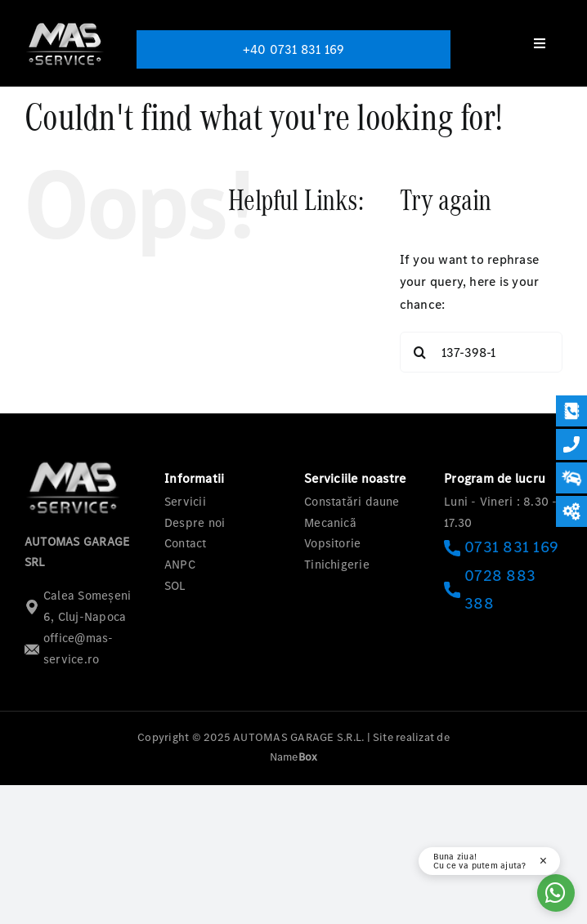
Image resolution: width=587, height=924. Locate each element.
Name (294, 757)
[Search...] (481, 352)
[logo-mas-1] (65, 22)
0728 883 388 (490, 589)
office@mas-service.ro (69, 649)
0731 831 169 (501, 547)
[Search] (420, 352)
